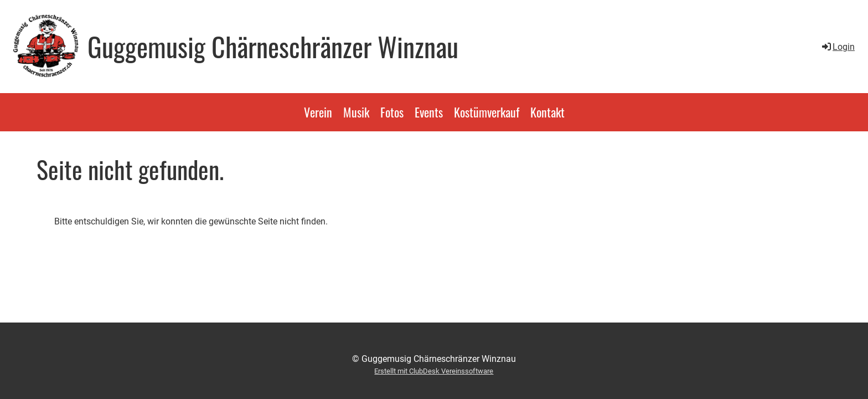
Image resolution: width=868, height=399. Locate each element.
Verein (318, 112)
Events (429, 112)
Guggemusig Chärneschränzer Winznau (273, 47)
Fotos (392, 112)
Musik (356, 112)
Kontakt (547, 112)
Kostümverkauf (487, 112)
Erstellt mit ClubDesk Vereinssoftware (434, 371)
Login (838, 47)
